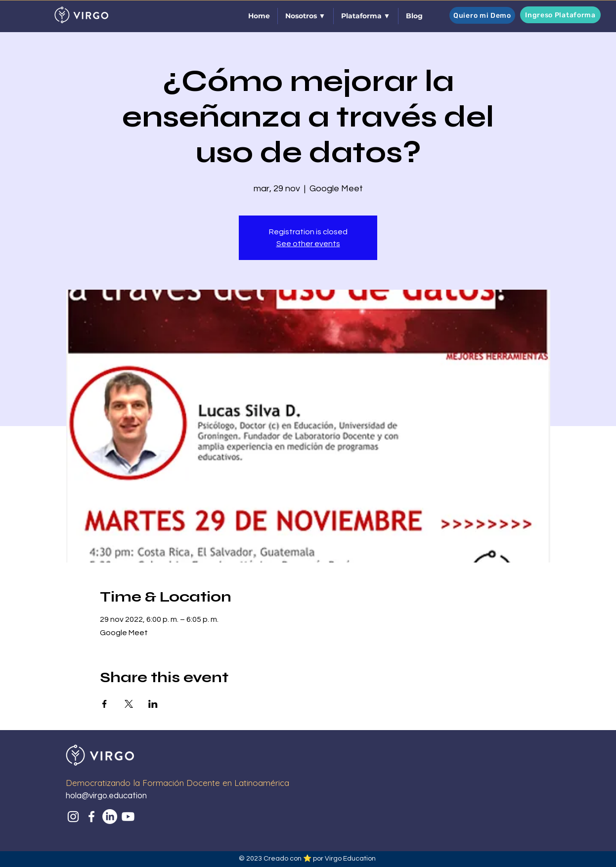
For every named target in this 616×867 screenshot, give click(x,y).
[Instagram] (73, 817)
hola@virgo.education (106, 796)
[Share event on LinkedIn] (153, 704)
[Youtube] (128, 817)
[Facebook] (91, 817)
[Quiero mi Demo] (482, 15)
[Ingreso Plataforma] (560, 15)
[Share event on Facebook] (105, 704)
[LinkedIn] (110, 817)
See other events (308, 244)
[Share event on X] (129, 704)
